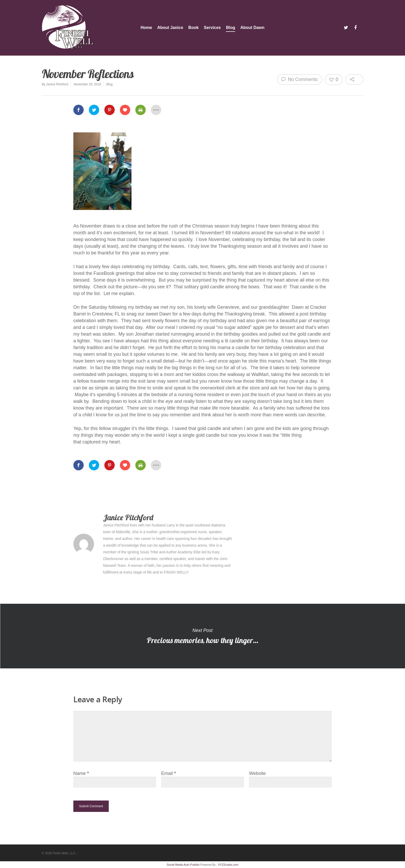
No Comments (299, 79)
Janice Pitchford (57, 84)
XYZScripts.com (228, 865)
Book (193, 28)
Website (257, 773)
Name (81, 773)
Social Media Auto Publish (183, 865)
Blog (231, 28)
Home (146, 28)
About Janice (170, 28)
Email (169, 773)
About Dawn (252, 28)
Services (212, 28)
